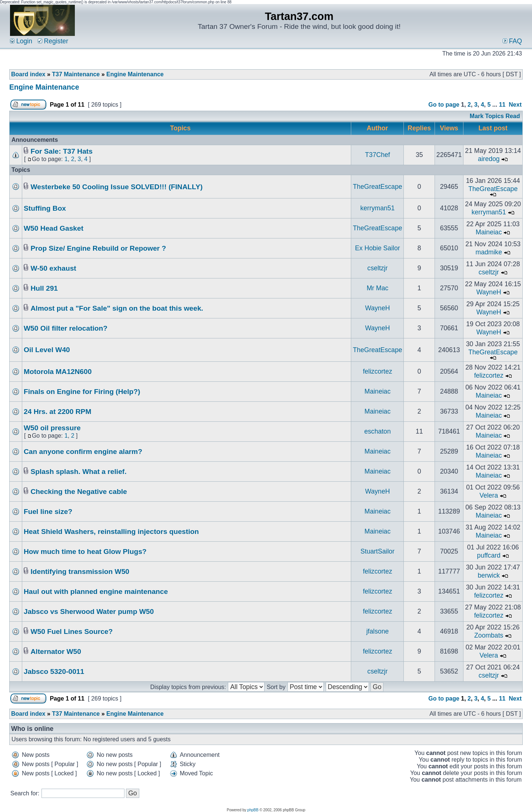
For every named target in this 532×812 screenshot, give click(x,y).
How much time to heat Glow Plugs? (85, 552)
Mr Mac (378, 288)
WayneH (489, 292)
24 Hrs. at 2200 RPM (57, 412)
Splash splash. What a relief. (78, 472)
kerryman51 (378, 208)
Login (21, 41)
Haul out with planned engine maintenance (96, 592)
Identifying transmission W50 (80, 572)
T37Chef (377, 155)
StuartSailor (378, 551)
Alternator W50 (56, 651)
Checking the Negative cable (79, 492)
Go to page (444, 105)
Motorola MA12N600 (58, 372)
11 (502, 105)
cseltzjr (378, 268)
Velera (489, 495)
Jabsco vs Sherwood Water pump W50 (89, 611)
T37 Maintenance (76, 74)
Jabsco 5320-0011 (54, 671)
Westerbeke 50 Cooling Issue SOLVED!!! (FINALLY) (117, 187)
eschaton (377, 431)
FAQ (512, 41)
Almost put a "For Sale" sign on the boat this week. (117, 308)
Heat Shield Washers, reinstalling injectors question (111, 532)
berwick (489, 575)
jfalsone (378, 631)
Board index (28, 74)
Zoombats (489, 635)
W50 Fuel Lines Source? (72, 631)
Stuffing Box (45, 208)
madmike (489, 252)
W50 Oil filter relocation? (66, 328)
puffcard (489, 555)
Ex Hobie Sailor (377, 248)
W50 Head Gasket (54, 228)
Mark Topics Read (495, 116)
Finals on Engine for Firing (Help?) (82, 392)
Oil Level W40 (47, 350)
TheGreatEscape (377, 187)
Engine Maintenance (135, 74)
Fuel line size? (48, 512)
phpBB (253, 810)
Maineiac (489, 232)
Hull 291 (44, 288)
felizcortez (377, 371)
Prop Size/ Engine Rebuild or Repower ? (98, 248)
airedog (489, 159)
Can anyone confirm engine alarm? (83, 452)
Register (53, 41)
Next (515, 105)
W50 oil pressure (52, 428)
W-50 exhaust (53, 268)
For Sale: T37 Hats (61, 151)
